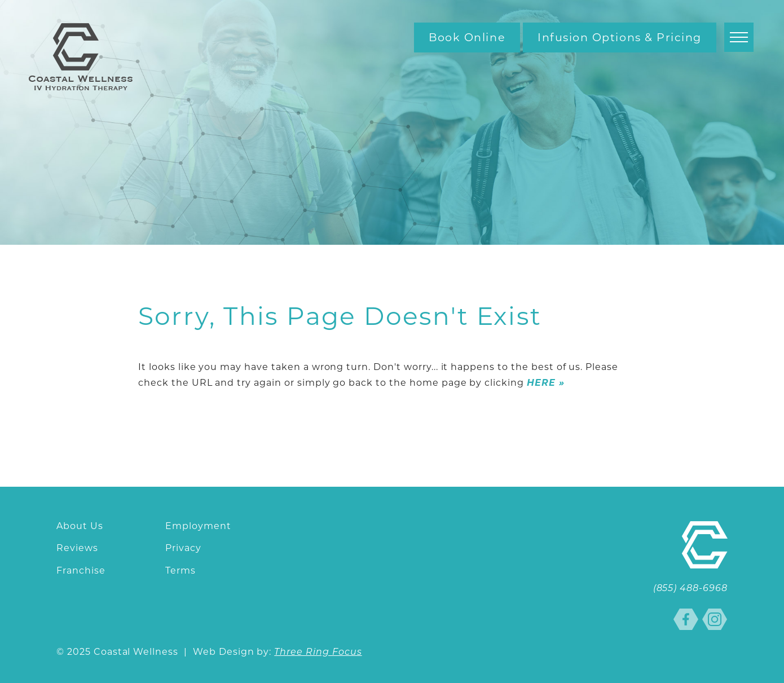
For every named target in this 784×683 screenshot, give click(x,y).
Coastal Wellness (81, 57)
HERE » (546, 383)
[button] (739, 37)
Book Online (467, 37)
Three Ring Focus (318, 653)
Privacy (183, 548)
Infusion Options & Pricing (620, 37)
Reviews (77, 548)
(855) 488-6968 (690, 589)
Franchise (81, 570)
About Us (80, 526)
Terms (180, 570)
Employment (198, 526)
